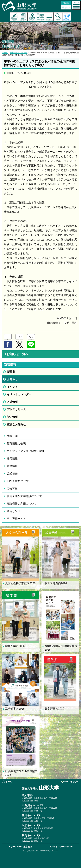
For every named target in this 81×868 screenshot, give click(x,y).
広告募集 (12, 489)
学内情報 (12, 417)
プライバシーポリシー (62, 847)
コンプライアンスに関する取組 (26, 451)
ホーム (5, 53)
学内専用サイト (16, 519)
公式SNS (12, 474)
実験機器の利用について (22, 504)
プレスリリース (16, 409)
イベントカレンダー (19, 394)
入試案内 (14, 17)
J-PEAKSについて (18, 481)
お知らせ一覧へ (16, 354)
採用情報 (12, 458)
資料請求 (23, 17)
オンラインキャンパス (49, 17)
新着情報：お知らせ (19, 53)
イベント (12, 387)
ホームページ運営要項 (21, 847)
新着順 (11, 372)
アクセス (32, 17)
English (66, 8)
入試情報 (12, 402)
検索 (58, 17)
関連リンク (14, 511)
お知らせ (12, 379)
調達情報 (12, 466)
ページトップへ (72, 782)
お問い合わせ (41, 17)
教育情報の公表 (16, 443)
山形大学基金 (67, 17)
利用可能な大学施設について (24, 496)
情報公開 (12, 436)
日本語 (66, 3)
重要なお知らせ (16, 424)
